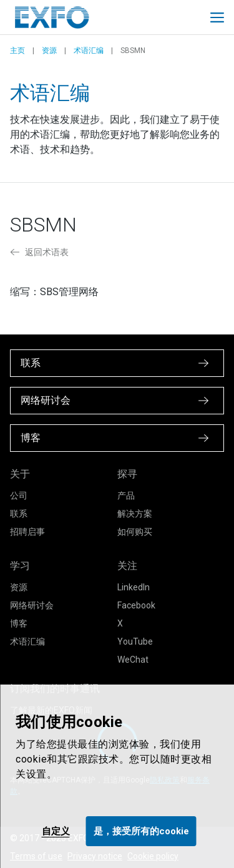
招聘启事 (27, 532)
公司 (19, 495)
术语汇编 (89, 51)
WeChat (133, 660)
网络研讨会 (32, 605)
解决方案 (135, 514)
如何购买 (135, 532)
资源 (49, 51)
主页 (17, 51)
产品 (126, 495)
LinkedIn (134, 587)
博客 (19, 623)
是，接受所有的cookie (141, 831)
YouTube (135, 641)
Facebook (136, 605)
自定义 (56, 831)
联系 (19, 514)
